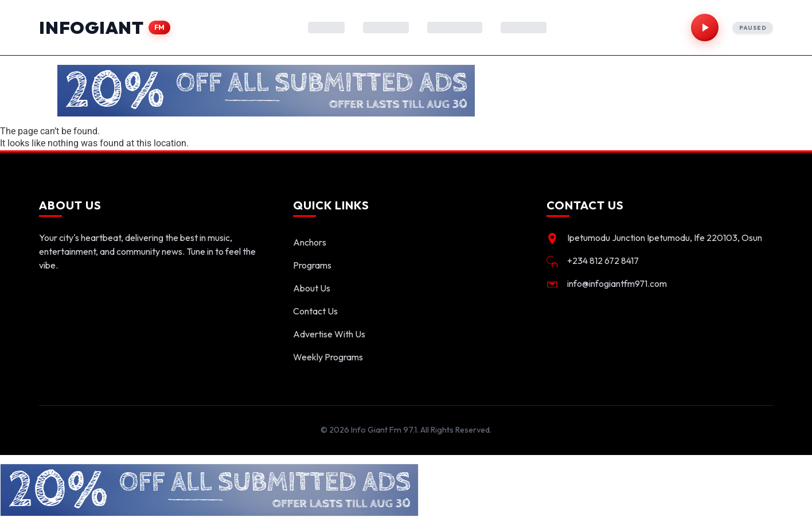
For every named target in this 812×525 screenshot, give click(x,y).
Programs (312, 265)
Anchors (310, 242)
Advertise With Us (329, 334)
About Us (312, 288)
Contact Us (315, 311)
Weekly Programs (328, 357)
